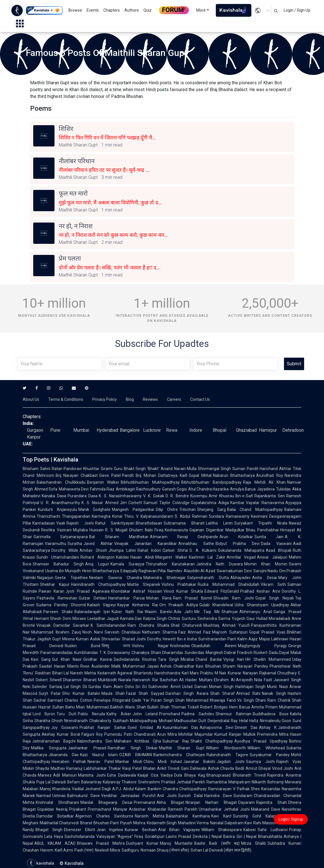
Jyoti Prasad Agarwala (88, 591)
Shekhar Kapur (55, 584)
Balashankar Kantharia (188, 816)
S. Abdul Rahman (191, 516)
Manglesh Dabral (221, 653)
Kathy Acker (119, 714)
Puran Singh (162, 700)
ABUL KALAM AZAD (55, 843)
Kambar (237, 503)
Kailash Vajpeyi (102, 605)
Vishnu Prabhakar (179, 584)
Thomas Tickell (185, 707)
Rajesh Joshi (80, 523)
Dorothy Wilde (65, 550)
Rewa (172, 430)
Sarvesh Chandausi (123, 632)
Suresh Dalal (190, 796)
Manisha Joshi (92, 775)
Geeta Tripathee (71, 578)
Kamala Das (131, 618)
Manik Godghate (95, 510)
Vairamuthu (56, 544)
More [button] (201, 10)
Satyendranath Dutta (208, 578)
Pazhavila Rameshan (57, 598)
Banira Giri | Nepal (240, 836)
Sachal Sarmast (48, 700)
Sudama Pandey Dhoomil (61, 605)
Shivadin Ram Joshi (233, 598)
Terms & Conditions (66, 399)
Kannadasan (44, 523)
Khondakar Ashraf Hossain (137, 591)
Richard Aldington (97, 557)
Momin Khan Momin (266, 564)
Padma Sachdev (198, 714)
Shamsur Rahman (233, 714)
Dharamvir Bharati (80, 680)
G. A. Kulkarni (203, 550)
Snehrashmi (149, 782)
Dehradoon (293, 430)
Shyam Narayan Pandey (245, 666)
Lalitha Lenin (219, 523)
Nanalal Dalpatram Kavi (231, 823)
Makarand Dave (266, 809)
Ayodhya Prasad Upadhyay (261, 741)
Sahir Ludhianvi (273, 830)
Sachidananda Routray (135, 659)
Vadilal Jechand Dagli (91, 789)
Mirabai (187, 659)
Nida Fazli (263, 680)
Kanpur (34, 437)
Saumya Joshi (260, 762)
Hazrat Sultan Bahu (57, 707)
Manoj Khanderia (55, 789)
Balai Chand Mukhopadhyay (255, 510)
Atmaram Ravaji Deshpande (184, 537)
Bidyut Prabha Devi (238, 544)
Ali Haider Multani (196, 680)
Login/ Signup (291, 819)
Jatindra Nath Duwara (220, 564)
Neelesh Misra (107, 850)
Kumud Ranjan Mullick (235, 734)
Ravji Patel (132, 768)
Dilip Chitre (167, 510)
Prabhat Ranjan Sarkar (103, 727)
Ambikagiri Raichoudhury (138, 489)
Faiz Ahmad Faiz (195, 632)
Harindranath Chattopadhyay (99, 584)
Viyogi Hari (234, 659)
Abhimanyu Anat (256, 612)
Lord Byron (44, 714)
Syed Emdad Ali (144, 727)
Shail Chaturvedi (186, 625)
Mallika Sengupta (49, 748)
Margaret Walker (171, 557)
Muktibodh (107, 680)
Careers (174, 399)
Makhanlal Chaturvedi (59, 823)
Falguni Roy (92, 734)
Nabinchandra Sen (95, 741)
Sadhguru (130, 850)
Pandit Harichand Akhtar (269, 469)
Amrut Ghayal (258, 768)
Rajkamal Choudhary (278, 673)
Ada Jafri (183, 612)
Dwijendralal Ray (222, 721)
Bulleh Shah (158, 707)
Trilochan (187, 510)
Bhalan (149, 768)
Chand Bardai (208, 659)
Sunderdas (194, 653)
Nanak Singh (274, 693)
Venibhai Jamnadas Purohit (128, 796)
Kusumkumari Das (180, 727)
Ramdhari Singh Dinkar (133, 748)
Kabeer (250, 830)
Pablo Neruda (91, 714)
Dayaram (246, 802)
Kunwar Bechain (141, 830)
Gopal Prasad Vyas (267, 632)
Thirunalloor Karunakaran (170, 564)
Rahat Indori (149, 550)
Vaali (61, 523)
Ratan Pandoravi (67, 469)
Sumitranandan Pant (217, 639)
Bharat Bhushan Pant (99, 823)
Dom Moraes (74, 618)
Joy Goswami (65, 727)
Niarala (125, 680)
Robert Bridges (214, 707)
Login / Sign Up (297, 10)
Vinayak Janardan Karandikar (146, 544)
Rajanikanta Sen (270, 496)
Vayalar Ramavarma (265, 503)
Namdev (175, 571)
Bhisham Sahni (36, 469)
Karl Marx (190, 673)
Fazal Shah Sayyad (145, 693)
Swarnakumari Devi (234, 571)
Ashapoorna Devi (216, 727)
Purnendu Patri (118, 734)
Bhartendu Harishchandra (157, 673)
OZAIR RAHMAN (136, 755)
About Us (31, 399)
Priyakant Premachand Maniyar (98, 809)
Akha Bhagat (170, 802)
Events (93, 10)
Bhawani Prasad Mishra (101, 843)
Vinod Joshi (283, 768)
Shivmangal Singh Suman (221, 469)
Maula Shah (113, 693)
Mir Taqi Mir (207, 612)
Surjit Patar (50, 693)
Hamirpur (268, 430)
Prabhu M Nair (213, 673)
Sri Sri (141, 687)
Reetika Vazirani (56, 530)
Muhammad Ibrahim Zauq (56, 632)
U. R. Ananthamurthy (60, 503)
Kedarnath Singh (162, 823)
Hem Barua (240, 707)
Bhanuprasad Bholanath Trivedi (236, 775)
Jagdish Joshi (231, 762)
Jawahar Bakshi (199, 762)
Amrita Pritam (265, 707)
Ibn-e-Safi (244, 496)
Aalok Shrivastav (105, 639)
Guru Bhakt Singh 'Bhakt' (137, 469)
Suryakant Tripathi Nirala (261, 523)
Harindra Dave (218, 796)
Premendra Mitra (273, 734)
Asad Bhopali (279, 550)
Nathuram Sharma (159, 632)
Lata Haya (54, 836)
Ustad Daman (195, 687)
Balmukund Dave (83, 796)
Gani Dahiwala (194, 768)
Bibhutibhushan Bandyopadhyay (211, 482)
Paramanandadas (57, 653)
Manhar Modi (129, 762)
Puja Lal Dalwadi (51, 782)
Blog (130, 399)
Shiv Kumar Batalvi (81, 693)
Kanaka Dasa (54, 496)
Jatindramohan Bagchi (54, 741)
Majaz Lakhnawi (274, 639)
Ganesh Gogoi (174, 489)
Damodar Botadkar (55, 816)
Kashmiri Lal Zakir (207, 557)
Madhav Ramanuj (66, 768)
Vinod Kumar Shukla (183, 591)
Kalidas (123, 557)
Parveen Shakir (58, 612)
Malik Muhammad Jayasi (135, 666)
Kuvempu (199, 496)
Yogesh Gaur (243, 618)
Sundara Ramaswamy (229, 516)
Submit (294, 364)
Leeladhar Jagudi (103, 618)
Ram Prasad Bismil (192, 598)
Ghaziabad (246, 430)
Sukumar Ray (176, 741)
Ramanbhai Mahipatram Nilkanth (236, 782)
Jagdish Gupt (49, 639)
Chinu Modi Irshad (163, 762)
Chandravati (145, 734)
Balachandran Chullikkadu (61, 482)
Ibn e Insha (187, 639)
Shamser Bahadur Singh (58, 564)
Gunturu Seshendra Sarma (206, 618)
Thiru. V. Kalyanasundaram (149, 516)
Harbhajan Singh (250, 687)
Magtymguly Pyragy (262, 646)
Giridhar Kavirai (98, 659)
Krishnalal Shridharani (57, 802)
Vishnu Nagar (150, 646)
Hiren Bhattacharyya (100, 571)
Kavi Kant (221, 816)
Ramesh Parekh (183, 809)
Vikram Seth (273, 584)
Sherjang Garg (211, 510)
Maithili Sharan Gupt (182, 748)
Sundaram (243, 796)
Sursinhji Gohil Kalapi (255, 816)
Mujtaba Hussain (88, 530)
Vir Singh (245, 700)
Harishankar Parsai (126, 598)
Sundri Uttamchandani (58, 557)
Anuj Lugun (97, 564)
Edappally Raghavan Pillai (143, 571)
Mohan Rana (159, 598)
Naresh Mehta (83, 673)
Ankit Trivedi (168, 768)
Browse (75, 10)
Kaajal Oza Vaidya (155, 775)
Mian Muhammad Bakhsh (100, 707)
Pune (55, 430)
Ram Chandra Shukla (148, 625)
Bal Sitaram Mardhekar (119, 537)
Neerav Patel (101, 762)
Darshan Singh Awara (187, 693)
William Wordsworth (226, 748)
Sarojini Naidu (266, 571)
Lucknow (152, 430)
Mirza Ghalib (253, 843)
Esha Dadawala (122, 775)
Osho (129, 687)
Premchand (170, 714)
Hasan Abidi (142, 557)
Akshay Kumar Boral (61, 734)
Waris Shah (135, 707)
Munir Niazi (277, 687)
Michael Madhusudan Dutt (183, 721)
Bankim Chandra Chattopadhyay (177, 789)
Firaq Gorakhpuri (149, 836)
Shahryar (230, 612)
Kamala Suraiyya (127, 564)
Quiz (148, 10)
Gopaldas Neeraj (52, 809)
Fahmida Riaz (102, 489)
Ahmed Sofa (46, 489)
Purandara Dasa (83, 496)
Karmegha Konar (107, 516)
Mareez (45, 775)
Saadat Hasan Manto (59, 666)
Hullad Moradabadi (273, 618)
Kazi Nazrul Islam (99, 755)
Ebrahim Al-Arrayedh (233, 680)
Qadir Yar (141, 700)
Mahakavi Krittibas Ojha (137, 741)
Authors (132, 10)
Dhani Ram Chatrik (273, 700)
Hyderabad (107, 430)
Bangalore (130, 430)
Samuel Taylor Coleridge (166, 503)
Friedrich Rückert (252, 653)
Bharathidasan (149, 523)
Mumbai (81, 430)
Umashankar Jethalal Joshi (224, 809)
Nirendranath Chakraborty (88, 721)
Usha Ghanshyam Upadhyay (262, 605)
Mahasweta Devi (74, 489)
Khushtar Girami (98, 469)
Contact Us (200, 399)
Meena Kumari (75, 639)
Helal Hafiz (249, 721)
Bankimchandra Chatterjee (179, 755)
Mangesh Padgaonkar (133, 510)
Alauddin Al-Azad (199, 571)
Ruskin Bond (82, 646)
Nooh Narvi (93, 632)
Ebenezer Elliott (79, 830)
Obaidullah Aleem (214, 646)
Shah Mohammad (192, 700)
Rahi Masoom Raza (271, 823)
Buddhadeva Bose (271, 714)
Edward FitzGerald (222, 591)
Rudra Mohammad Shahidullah (228, 584)
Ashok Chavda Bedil (226, 768)
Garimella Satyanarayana (61, 537)
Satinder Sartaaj (47, 687)
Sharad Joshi (134, 639)
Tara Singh (169, 659)
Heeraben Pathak (69, 762)
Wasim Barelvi (158, 612)
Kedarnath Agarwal (115, 673)
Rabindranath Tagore (227, 755)
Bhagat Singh (49, 830)
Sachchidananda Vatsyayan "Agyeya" (99, 836)
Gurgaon (35, 430)
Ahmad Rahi (248, 693)
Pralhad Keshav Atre (260, 591)
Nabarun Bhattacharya (234, 475)
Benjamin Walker (103, 482)
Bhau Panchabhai (262, 530)
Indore (196, 430)
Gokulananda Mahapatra (241, 550)
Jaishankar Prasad (87, 748)
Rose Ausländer (95, 666)
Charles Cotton (78, 700)
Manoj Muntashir (176, 843)
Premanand (144, 802)
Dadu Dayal (279, 653)
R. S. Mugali (116, 530)
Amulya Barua (243, 489)
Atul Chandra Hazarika (208, 489)
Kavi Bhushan (209, 666)
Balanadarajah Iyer (92, 612)
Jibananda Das (64, 755)
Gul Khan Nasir (67, 659)
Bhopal (220, 430)
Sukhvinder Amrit (164, 687)
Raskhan (43, 673)
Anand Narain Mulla (179, 469)
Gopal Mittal (200, 475)
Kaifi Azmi (64, 850)
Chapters (112, 10)
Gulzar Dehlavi (93, 598)
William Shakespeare (221, 830)
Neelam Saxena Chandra (116, 578)
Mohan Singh (221, 687)
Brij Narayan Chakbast (77, 475)
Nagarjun (45, 578)
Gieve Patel (110, 475)
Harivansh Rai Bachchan (155, 680)
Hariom (47, 850)
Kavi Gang (41, 659)
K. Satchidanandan (108, 625)
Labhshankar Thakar (102, 768)
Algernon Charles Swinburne (104, 816)
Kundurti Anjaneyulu (57, 510)
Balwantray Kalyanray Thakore (109, 782)
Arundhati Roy (270, 475)
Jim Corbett (131, 503)
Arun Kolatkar (236, 537)
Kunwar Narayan (243, 673)
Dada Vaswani (276, 544)
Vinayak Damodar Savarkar (63, 625)
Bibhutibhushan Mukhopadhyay (150, 482)
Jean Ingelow (110, 830)
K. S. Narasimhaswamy (120, 496)
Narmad (44, 796)
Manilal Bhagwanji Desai (106, 802)
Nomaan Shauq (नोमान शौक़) (165, 850)
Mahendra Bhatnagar (165, 578)
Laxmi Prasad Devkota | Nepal (194, 836)
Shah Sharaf (222, 693)
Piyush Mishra (133, 823)
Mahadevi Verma (193, 823)
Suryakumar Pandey (270, 755)
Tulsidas (283, 489)
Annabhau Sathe (196, 544)
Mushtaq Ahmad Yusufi (226, 625)
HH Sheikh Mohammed (268, 659)
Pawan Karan (51, 591)
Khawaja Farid (223, 700)
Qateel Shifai (175, 550)
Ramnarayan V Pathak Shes (234, 789)
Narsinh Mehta (150, 816)
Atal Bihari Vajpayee (179, 830)
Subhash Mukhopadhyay (135, 721)
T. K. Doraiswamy (115, 653)
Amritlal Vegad (241, 557)
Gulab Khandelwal (216, 605)
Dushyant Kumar (142, 843)
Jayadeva (266, 489)
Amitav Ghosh (93, 550)
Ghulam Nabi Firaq (146, 530)
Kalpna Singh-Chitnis (162, 618)
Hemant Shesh (48, 618)
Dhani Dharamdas (167, 653)
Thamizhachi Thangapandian (63, 516)
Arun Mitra (167, 734)
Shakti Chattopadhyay (212, 741)
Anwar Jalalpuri (272, 557)
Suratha (75, 544)
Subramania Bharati (184, 523)
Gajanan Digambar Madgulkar (217, 530)
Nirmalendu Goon (275, 721)
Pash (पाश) (84, 850)
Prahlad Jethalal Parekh (183, 782)
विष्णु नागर (116, 646)
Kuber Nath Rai (127, 612)
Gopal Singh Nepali (274, 598)
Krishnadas (180, 646)
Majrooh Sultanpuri (230, 632)
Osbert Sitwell (49, 680)
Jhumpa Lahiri (122, 550)
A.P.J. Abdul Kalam (129, 789)
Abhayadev (241, 578)
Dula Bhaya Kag (190, 775)
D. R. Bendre (177, 496)
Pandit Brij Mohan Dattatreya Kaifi (155, 475)
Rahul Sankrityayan (115, 523)
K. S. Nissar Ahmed (100, 503)
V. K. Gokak (153, 496)
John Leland (145, 714)
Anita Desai (264, 578)
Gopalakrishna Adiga (210, 503)
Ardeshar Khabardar (148, 809)
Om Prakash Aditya (179, 605)
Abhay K (268, 727)
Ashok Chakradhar (177, 666)
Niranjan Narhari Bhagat (211, 802)
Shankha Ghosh (49, 721)
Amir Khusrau (221, 496)
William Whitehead (266, 748)
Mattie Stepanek (144, 584)
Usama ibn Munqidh (63, 571)
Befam (74, 782)
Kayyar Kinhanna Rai (138, 605)
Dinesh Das (246, 727)
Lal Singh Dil (75, 687)
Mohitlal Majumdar (196, 734)
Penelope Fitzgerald (112, 700)
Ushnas (59, 796)
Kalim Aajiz (247, 639)
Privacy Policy (104, 399)
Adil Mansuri (65, 775)
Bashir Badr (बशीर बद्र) (217, 843)
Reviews (150, 399)
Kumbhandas (86, 653)
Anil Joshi (167, 796)
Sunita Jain (269, 537)
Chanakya (140, 653)
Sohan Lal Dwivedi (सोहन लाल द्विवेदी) (221, 850)
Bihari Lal (60, 673)
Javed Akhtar (98, 544)
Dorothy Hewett (161, 639)
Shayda (42, 768)
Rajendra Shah (271, 802)
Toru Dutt (66, 714)
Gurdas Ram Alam (106, 687)
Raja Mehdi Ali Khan (264, 482)
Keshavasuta (176, 530)
